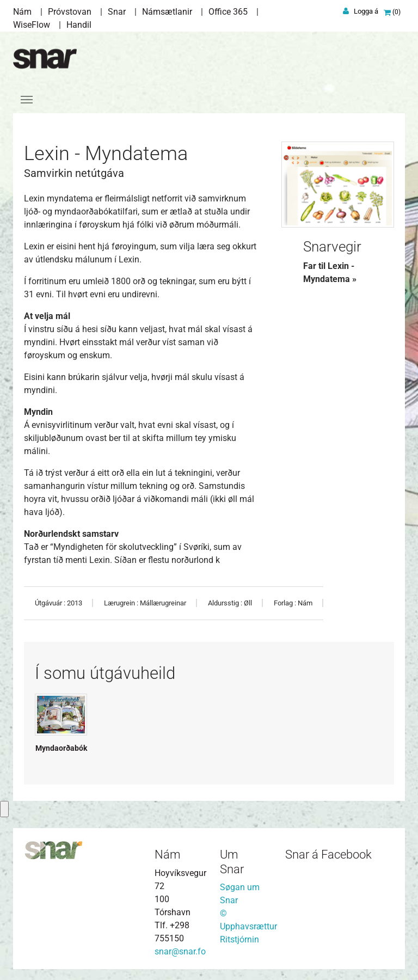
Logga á (366, 11)
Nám (22, 12)
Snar (117, 12)
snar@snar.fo (180, 951)
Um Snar (232, 862)
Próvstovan (70, 12)
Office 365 (228, 12)
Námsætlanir (167, 12)
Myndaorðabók (61, 748)
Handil (79, 25)
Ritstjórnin (239, 939)
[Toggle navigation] (27, 100)
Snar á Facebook (328, 855)
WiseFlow (32, 25)
